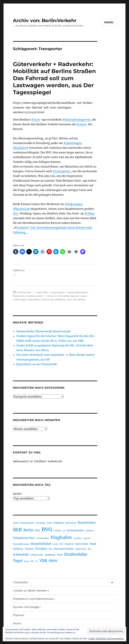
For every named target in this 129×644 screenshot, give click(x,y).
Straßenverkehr (35, 296)
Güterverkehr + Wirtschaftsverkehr (69, 292)
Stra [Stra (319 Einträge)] (60, 555)
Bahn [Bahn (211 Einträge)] (50, 523)
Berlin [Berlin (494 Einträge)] (29, 530)
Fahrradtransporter (68, 296)
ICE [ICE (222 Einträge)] (61, 544)
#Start (36, 120)
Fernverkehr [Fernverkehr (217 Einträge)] (43, 538)
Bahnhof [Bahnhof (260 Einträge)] (59, 523)
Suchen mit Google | (27, 607)
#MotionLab (21, 209)
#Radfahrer (21, 148)
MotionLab (48, 299)
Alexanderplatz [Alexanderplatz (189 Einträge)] (27, 523)
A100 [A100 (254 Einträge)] (16, 523)
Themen (19, 615)
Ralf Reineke (25, 292)
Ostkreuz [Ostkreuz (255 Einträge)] (18, 549)
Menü (109, 22)
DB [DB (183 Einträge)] (64, 531)
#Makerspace (74, 204)
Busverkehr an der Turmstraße (37, 364)
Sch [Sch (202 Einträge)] (89, 549)
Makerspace (34, 299)
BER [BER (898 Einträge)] (17, 530)
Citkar (50, 296)
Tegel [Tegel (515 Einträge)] (18, 561)
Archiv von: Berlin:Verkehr (45, 20)
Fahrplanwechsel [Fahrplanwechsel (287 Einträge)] (24, 538)
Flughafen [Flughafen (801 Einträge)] (61, 537)
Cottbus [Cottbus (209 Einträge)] (57, 531)
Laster (83, 296)
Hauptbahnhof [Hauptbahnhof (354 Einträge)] (41, 544)
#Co (16, 213)
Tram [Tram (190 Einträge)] (26, 561)
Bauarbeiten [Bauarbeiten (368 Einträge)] (87, 523)
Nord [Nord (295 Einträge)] (93, 544)
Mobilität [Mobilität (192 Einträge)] (69, 544)
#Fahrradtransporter (77, 120)
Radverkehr (19, 296)
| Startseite (20, 582)
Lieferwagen (20, 299)
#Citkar (90, 213)
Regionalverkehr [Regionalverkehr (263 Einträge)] (64, 549)
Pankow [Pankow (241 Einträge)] (29, 549)
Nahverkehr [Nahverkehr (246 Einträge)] (82, 544)
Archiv (17, 494)
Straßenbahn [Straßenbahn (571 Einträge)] (76, 554)
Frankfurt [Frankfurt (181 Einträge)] (78, 538)
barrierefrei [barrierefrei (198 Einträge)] (71, 523)
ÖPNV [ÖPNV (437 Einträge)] (53, 561)
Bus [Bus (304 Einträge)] (38, 530)
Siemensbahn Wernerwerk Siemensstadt (44, 331)
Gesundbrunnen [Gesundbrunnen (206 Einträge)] (21, 544)
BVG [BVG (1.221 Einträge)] (47, 530)
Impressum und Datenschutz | (34, 599)
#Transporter (62, 171)
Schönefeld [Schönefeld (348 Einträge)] (21, 555)
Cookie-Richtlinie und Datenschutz (106, 639)
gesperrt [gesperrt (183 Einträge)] (87, 538)
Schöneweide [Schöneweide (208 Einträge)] (37, 555)
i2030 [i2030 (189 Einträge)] (56, 544)
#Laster (81, 124)
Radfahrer (60, 299)
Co (56, 296)
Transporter (79, 299)
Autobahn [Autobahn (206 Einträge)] (41, 523)
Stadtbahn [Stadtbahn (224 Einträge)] (50, 555)
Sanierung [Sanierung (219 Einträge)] (81, 549)
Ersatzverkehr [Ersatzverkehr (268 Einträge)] (75, 530)
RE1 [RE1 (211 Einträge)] (51, 549)
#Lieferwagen (73, 143)
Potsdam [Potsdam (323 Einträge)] (41, 549)
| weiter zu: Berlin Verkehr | (31, 591)
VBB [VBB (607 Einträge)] (43, 561)
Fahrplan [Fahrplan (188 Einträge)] (90, 531)
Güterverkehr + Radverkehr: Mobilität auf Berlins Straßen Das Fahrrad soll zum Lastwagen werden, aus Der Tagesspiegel (54, 78)
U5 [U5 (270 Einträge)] (32, 561)
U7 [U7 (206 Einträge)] (37, 561)
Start (69, 299)
